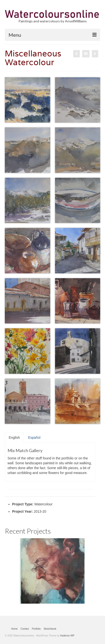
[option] (52, 571)
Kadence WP (67, 636)
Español (34, 438)
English (14, 438)
